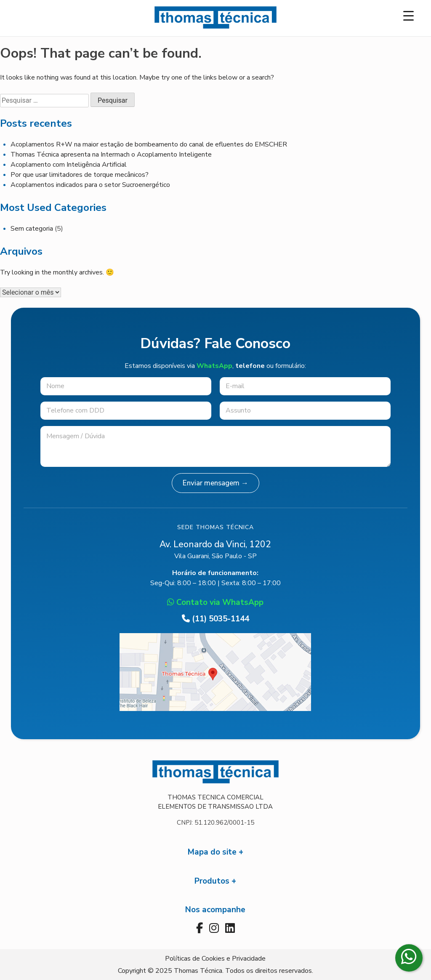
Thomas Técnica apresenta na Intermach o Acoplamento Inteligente (111, 154)
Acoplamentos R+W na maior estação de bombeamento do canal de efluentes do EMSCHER (149, 144)
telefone (250, 366)
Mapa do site (212, 852)
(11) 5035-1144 (215, 619)
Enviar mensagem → (215, 483)
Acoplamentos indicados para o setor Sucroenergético (90, 185)
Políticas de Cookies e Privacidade (215, 959)
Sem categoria (32, 229)
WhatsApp (214, 366)
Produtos (212, 881)
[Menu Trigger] (408, 16)
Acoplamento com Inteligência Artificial (69, 165)
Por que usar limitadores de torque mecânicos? (80, 175)
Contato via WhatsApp (215, 602)
